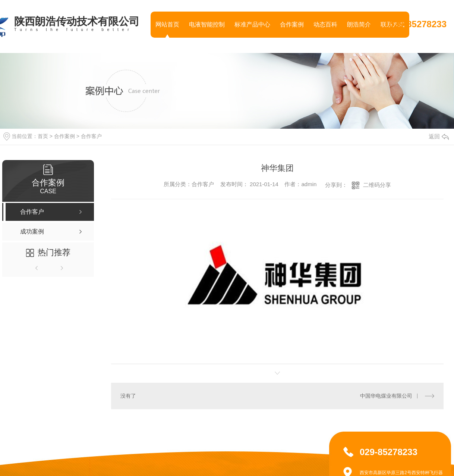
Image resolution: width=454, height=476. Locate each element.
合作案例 (292, 24)
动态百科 (325, 24)
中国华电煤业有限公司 (386, 396)
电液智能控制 (207, 24)
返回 (439, 136)
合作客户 (91, 136)
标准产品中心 (252, 24)
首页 (43, 136)
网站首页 (167, 24)
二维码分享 (377, 185)
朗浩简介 (359, 24)
